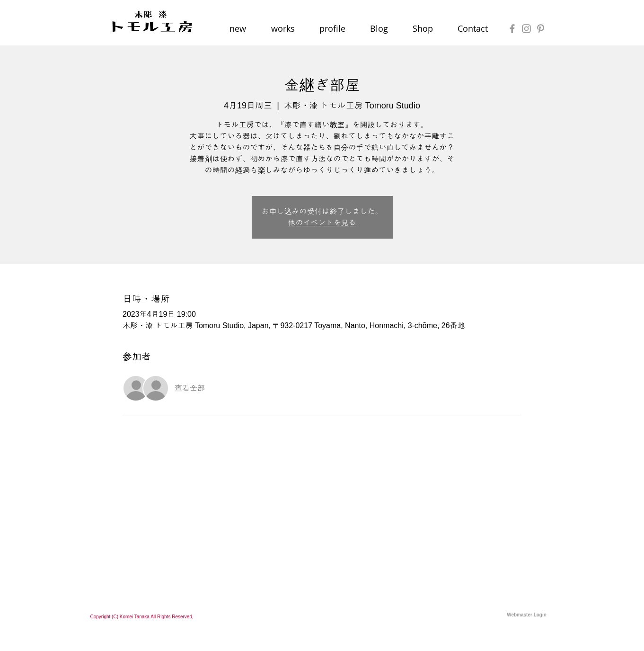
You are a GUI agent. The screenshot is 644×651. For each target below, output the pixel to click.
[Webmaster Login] (527, 615)
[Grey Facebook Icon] (512, 29)
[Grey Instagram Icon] (526, 29)
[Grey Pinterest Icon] (541, 29)
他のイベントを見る (322, 223)
